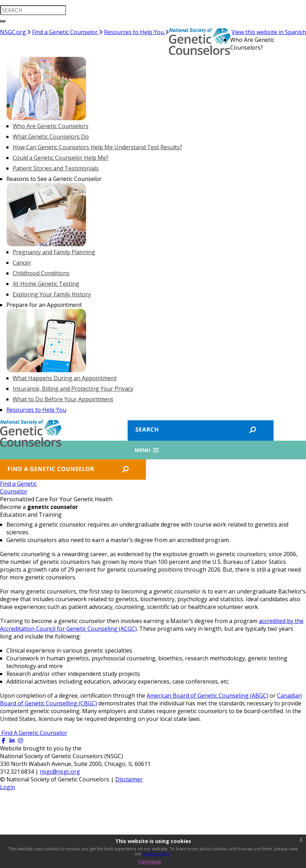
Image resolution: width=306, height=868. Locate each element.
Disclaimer (129, 779)
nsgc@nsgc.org (60, 772)
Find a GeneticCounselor (18, 488)
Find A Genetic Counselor (34, 733)
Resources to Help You (136, 32)
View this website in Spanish (269, 32)
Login (8, 787)
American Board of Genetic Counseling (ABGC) (207, 696)
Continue (150, 861)
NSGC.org (15, 32)
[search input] (33, 10)
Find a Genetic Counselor (67, 32)
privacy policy (157, 854)
